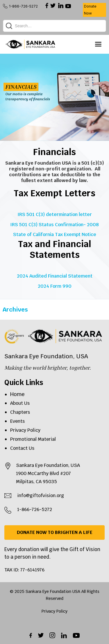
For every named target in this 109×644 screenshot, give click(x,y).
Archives (15, 310)
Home (17, 394)
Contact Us (22, 448)
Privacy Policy (25, 430)
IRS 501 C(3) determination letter (55, 214)
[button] (98, 44)
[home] (31, 44)
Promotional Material (33, 439)
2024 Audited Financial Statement (55, 276)
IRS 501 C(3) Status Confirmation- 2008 (54, 224)
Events (17, 421)
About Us (20, 403)
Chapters (20, 412)
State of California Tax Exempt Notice (55, 234)
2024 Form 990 (55, 286)
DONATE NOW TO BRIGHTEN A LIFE (55, 532)
